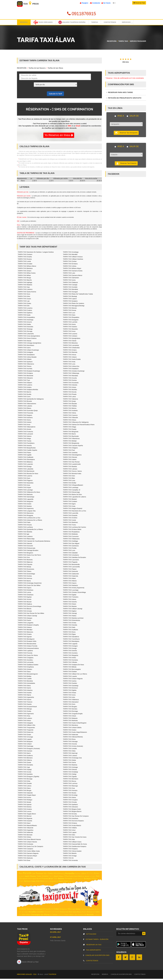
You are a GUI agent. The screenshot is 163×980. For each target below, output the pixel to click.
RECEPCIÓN (112, 42)
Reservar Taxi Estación (126, 165)
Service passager (138, 42)
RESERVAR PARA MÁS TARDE (120, 94)
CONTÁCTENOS (91, 962)
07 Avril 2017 (56, 938)
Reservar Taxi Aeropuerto (126, 134)
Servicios (136, 23)
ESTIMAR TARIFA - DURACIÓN (96, 941)
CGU (35, 976)
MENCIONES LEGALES (25, 976)
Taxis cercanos (44, 23)
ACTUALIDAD (90, 935)
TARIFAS (100, 23)
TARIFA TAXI (123, 42)
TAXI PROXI (52, 976)
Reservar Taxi (139, 3)
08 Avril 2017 (56, 933)
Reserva (25, 23)
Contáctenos (117, 23)
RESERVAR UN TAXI (92, 946)
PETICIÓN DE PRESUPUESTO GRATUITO (124, 99)
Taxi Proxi (28, 4)
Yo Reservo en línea (59, 136)
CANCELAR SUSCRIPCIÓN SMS (96, 957)
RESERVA (105, 976)
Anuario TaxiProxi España (75, 23)
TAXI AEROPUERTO (92, 951)
